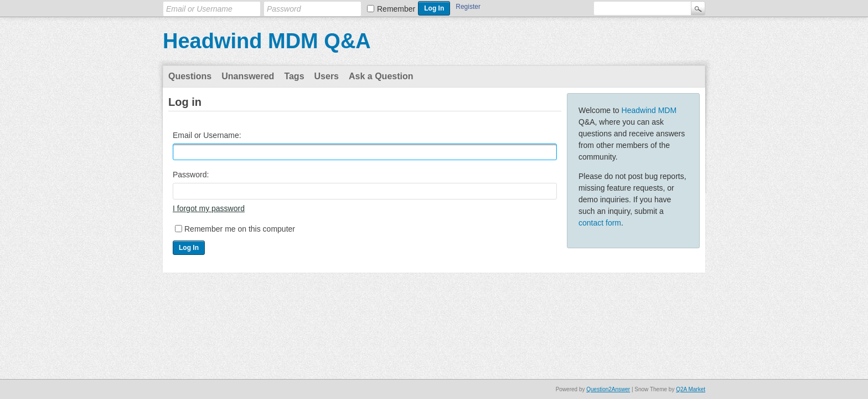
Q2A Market (691, 389)
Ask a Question (381, 76)
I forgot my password (209, 208)
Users (327, 76)
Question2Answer (608, 389)
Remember (396, 9)
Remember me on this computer (240, 229)
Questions (190, 76)
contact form (600, 223)
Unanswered (248, 76)
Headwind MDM (649, 110)
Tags (294, 76)
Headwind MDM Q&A (267, 41)
